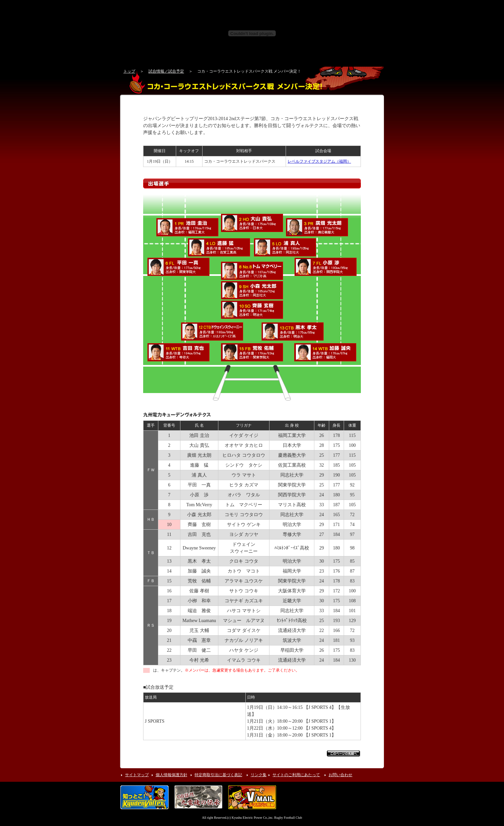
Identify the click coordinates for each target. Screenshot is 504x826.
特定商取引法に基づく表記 (218, 775)
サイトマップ (137, 775)
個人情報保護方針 (172, 775)
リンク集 (259, 775)
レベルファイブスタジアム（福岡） (319, 161)
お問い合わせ (340, 775)
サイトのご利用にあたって (296, 775)
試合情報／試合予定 (166, 71)
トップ (129, 71)
